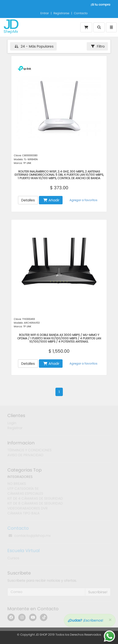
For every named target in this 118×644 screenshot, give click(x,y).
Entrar (45, 13)
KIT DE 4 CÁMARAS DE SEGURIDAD (35, 500)
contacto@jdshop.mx (30, 537)
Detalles (28, 200)
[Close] (110, 620)
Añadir (51, 200)
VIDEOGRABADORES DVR (28, 509)
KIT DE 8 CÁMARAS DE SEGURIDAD (35, 505)
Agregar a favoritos (83, 200)
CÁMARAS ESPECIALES (25, 495)
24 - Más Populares (34, 46)
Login (12, 424)
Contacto (81, 13)
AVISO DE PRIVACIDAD (25, 456)
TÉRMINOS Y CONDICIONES (29, 451)
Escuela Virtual (24, 552)
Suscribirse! (98, 593)
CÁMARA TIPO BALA (23, 514)
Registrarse (61, 13)
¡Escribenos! (85, 620)
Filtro (98, 46)
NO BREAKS (17, 485)
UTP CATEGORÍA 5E (23, 490)
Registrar (15, 429)
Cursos (13, 559)
